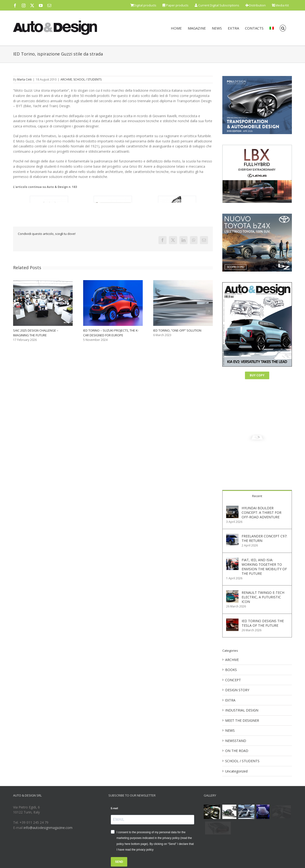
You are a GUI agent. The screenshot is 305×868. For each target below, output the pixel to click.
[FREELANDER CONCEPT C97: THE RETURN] (232, 536)
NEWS (230, 730)
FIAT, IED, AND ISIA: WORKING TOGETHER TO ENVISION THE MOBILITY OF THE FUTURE (264, 567)
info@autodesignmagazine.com (48, 828)
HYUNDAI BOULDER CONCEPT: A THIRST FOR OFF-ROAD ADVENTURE (262, 512)
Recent (257, 496)
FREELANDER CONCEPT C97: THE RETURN (264, 538)
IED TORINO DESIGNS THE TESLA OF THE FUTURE (263, 623)
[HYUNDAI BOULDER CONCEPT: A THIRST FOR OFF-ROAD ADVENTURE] (232, 508)
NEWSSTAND (236, 741)
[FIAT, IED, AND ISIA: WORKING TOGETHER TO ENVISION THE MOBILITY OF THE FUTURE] (232, 560)
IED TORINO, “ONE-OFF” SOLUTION (177, 330)
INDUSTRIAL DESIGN (242, 710)
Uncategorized (236, 771)
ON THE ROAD (237, 751)
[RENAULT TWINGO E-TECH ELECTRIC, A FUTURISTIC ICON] (232, 593)
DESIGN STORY (237, 690)
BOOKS (231, 670)
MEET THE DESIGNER (242, 720)
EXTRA (230, 700)
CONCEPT (233, 680)
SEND (119, 862)
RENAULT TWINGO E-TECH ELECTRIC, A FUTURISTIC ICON (263, 597)
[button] (283, 28)
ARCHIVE (66, 79)
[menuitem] (272, 28)
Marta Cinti (24, 79)
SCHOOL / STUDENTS (87, 79)
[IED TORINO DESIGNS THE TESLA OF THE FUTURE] (232, 621)
